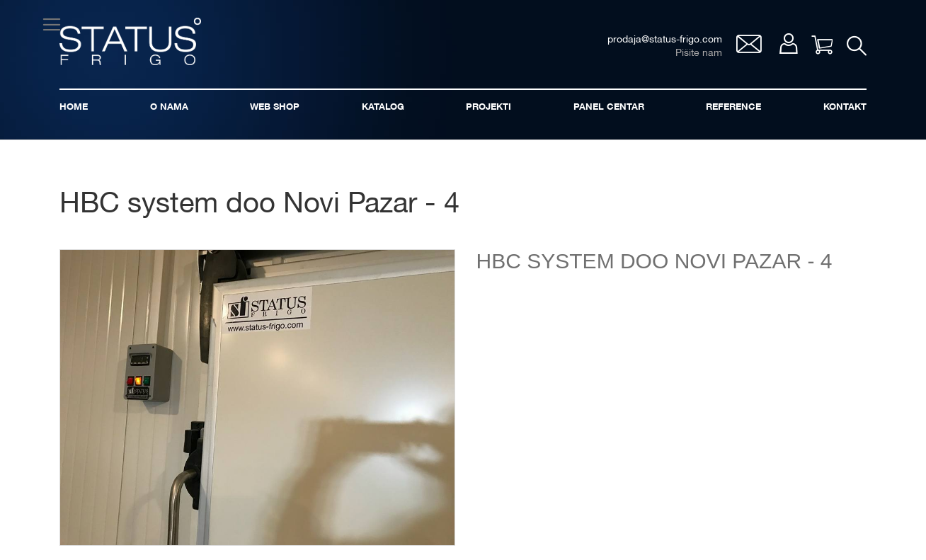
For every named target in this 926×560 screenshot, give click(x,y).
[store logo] (130, 41)
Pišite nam (699, 53)
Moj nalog (788, 44)
